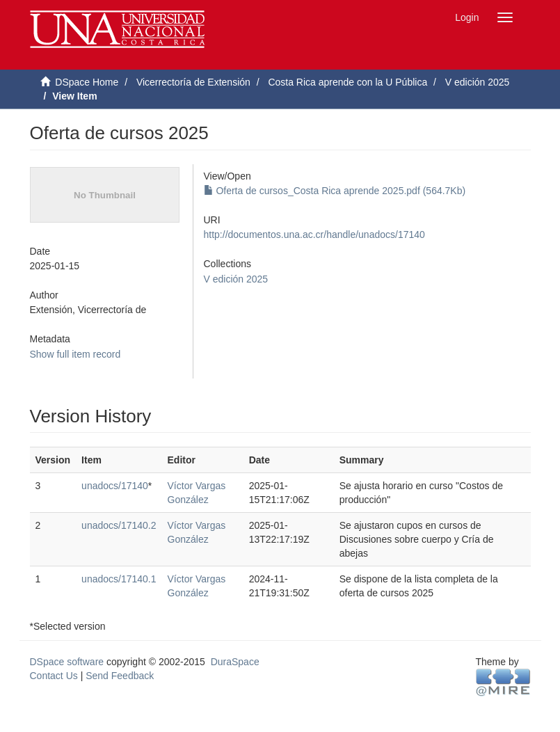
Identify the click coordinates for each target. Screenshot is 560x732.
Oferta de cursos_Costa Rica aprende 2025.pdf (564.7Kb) (335, 191)
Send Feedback (120, 676)
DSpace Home (87, 82)
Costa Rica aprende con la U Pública (347, 82)
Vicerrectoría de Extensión (193, 82)
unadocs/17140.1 (119, 579)
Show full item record (75, 354)
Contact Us (54, 676)
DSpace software (67, 662)
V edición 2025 (478, 82)
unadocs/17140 (115, 486)
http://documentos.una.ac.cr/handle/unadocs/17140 (314, 234)
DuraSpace (235, 662)
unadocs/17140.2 (119, 525)
